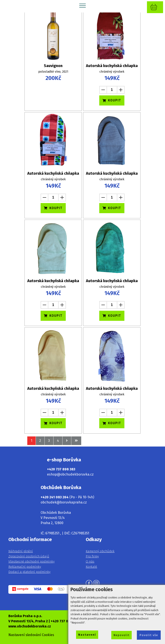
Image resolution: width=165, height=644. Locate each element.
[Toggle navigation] (83, 5)
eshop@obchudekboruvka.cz (70, 474)
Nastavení (87, 635)
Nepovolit (121, 635)
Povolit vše (149, 635)
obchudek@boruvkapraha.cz (64, 502)
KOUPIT (112, 100)
